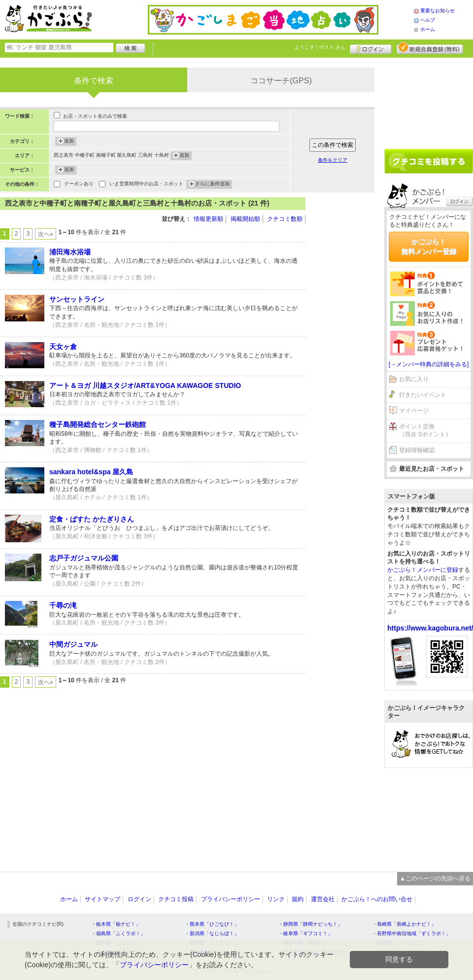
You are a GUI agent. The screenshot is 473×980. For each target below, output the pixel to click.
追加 (69, 141)
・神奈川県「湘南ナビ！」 (308, 943)
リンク (276, 899)
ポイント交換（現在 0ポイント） (425, 431)
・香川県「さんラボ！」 (212, 943)
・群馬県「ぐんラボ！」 (118, 943)
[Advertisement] (345, 345)
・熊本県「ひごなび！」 (212, 924)
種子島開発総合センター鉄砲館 (98, 424)
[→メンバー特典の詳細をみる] (429, 364)
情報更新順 (208, 219)
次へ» (46, 234)
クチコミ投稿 (176, 899)
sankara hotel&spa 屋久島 (91, 472)
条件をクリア (333, 160)
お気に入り (414, 379)
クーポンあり (79, 185)
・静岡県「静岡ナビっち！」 (310, 924)
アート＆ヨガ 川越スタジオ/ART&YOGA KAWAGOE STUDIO (145, 385)
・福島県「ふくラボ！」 (118, 933)
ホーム (428, 29)
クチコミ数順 (285, 219)
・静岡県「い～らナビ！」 (402, 943)
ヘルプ (428, 20)
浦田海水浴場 (70, 252)
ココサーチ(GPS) (281, 81)
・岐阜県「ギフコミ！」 (305, 933)
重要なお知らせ (438, 11)
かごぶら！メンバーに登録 (423, 570)
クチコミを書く (429, 161)
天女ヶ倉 (63, 347)
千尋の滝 (63, 605)
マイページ (414, 411)
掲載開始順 (245, 219)
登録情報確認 (417, 450)
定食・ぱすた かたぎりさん (92, 519)
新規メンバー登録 (430, 48)
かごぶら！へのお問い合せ (377, 899)
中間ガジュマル (73, 644)
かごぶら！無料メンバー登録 (429, 246)
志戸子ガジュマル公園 (84, 558)
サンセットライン (77, 299)
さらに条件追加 (212, 184)
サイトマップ (102, 899)
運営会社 (323, 899)
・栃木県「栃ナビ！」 (116, 924)
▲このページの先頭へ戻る (435, 878)
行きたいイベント (423, 395)
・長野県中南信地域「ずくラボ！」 (411, 933)
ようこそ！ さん (320, 47)
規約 (298, 899)
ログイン (371, 48)
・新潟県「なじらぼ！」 (212, 933)
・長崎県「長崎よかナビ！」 (404, 924)
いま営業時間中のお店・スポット (146, 185)
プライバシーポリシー (231, 899)
